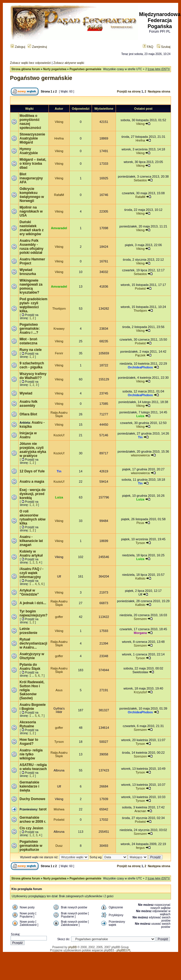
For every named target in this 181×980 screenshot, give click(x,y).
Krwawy (59, 329)
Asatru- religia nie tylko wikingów (31, 754)
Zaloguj (18, 47)
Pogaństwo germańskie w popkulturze (31, 846)
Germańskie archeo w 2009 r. (33, 820)
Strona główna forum (26, 69)
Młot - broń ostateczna (29, 341)
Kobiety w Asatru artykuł (31, 553)
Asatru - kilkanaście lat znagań (31, 541)
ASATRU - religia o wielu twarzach (33, 767)
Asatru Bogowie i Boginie (33, 707)
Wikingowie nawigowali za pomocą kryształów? (31, 286)
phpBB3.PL (124, 950)
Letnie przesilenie (29, 631)
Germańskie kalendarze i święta (30, 786)
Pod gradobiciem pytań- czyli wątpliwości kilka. (34, 305)
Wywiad (26, 393)
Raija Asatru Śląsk (59, 414)
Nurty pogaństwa (55, 69)
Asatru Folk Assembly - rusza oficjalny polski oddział (32, 247)
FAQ (148, 47)
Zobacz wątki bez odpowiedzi (30, 63)
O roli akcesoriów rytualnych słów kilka (33, 517)
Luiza (140, 416)
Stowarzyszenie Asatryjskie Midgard (32, 138)
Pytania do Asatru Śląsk (30, 667)
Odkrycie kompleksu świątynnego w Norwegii (32, 195)
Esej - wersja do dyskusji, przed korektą (33, 494)
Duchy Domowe (33, 799)
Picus (140, 523)
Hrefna (59, 138)
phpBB (73, 947)
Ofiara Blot (28, 414)
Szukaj (164, 47)
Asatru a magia (32, 482)
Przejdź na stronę (129, 92)
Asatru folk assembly (29, 404)
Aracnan (140, 811)
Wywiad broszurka (28, 272)
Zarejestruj (37, 47)
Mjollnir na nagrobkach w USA (31, 211)
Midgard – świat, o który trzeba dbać (33, 164)
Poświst (140, 288)
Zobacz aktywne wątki (69, 63)
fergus (140, 848)
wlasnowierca (140, 455)
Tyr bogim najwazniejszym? (34, 613)
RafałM (59, 195)
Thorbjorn (59, 309)
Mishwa (59, 809)
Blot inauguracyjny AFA (31, 178)
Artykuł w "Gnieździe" (29, 592)
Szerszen (140, 619)
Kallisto (140, 578)
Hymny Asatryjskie (29, 151)
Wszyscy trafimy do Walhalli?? (33, 376)
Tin (140, 437)
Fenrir (59, 353)
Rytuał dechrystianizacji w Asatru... (34, 643)
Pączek (140, 355)
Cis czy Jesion (32, 828)
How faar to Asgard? (29, 742)
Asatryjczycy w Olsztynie (32, 656)
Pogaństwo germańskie (85, 69)
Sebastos (140, 180)
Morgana (140, 633)
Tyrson (140, 543)
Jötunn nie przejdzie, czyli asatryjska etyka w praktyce (33, 450)
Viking (59, 122)
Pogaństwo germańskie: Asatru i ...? (30, 329)
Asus (59, 690)
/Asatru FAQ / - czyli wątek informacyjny (32, 573)
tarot (43, 809)
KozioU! (59, 435)
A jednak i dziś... (33, 603)
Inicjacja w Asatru (28, 435)
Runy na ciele (31, 350)
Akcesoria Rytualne (28, 724)
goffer (59, 617)
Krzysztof (140, 692)
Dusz (59, 846)
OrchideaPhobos (140, 367)
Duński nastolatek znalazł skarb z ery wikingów (32, 228)
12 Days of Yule (32, 471)
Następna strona (159, 92)
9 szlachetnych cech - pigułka (32, 365)
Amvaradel (59, 228)
